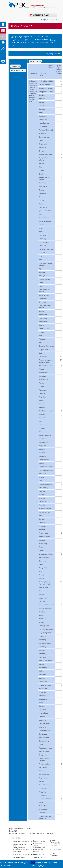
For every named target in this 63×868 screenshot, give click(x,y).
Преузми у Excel (53, 54)
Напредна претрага (49, 19)
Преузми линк (53, 41)
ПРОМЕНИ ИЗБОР (22, 26)
